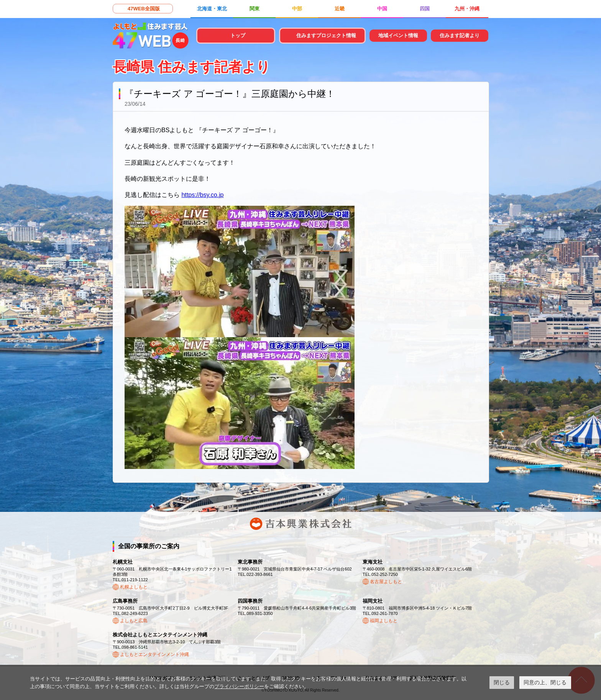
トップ (238, 35)
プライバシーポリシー (239, 686)
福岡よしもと (384, 621)
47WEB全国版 (144, 9)
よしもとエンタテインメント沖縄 (154, 654)
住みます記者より (460, 35)
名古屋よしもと (386, 582)
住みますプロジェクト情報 (326, 35)
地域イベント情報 (398, 35)
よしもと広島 (134, 621)
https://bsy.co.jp (202, 195)
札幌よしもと (134, 587)
